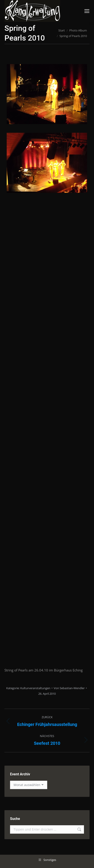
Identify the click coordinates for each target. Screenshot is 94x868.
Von (69, 688)
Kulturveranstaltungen (35, 688)
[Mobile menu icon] (87, 11)
